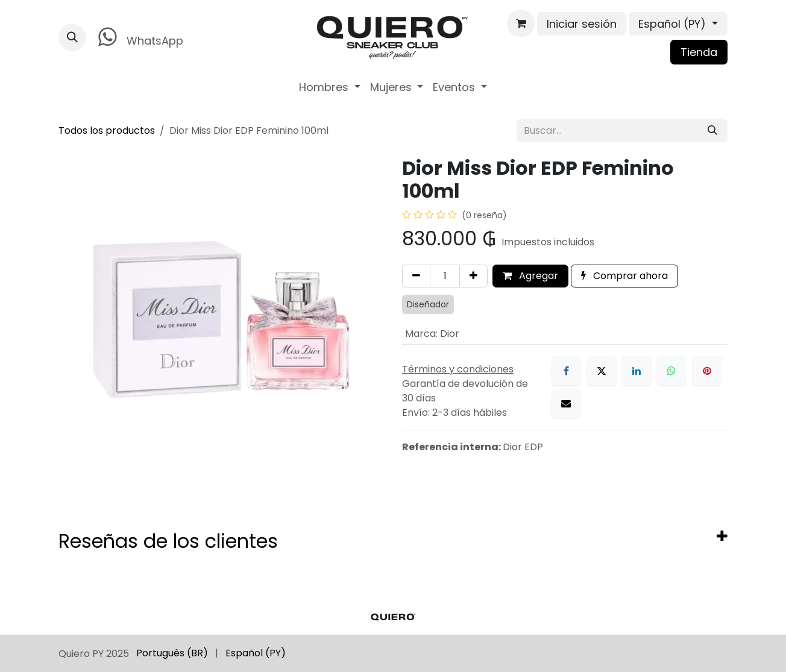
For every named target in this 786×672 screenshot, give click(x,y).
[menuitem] (330, 87)
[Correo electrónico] (566, 403)
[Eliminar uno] (416, 276)
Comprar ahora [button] (624, 276)
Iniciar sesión (582, 24)
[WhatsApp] (671, 371)
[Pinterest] (707, 371)
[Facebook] (566, 371)
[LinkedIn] (637, 371)
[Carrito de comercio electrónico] (521, 24)
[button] (72, 37)
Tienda (699, 52)
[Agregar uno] (473, 276)
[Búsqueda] (712, 131)
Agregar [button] (530, 276)
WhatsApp (138, 37)
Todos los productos (107, 130)
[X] (602, 371)
